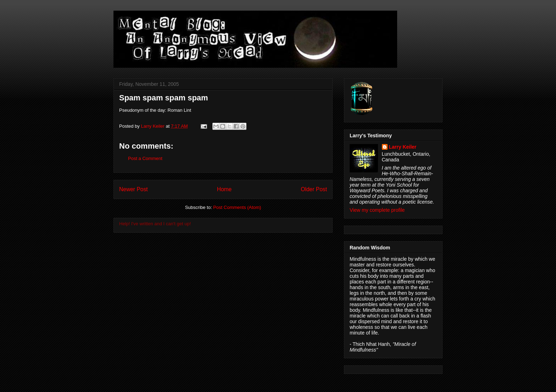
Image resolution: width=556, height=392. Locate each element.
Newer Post (134, 189)
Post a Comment (145, 158)
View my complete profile (377, 210)
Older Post (314, 189)
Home (224, 189)
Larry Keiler (403, 147)
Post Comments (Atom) (237, 207)
